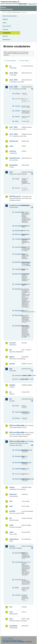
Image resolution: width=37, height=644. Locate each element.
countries (18, 106)
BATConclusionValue (18, 234)
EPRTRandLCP (15, 196)
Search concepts (25, 61)
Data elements (7, 26)
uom (11, 612)
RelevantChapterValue (18, 326)
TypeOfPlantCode (18, 469)
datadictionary (15, 158)
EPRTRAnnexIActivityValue (18, 262)
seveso (12, 546)
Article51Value (18, 212)
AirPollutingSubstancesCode (18, 450)
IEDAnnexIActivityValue (18, 274)
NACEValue (18, 289)
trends (17, 121)
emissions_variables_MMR (18, 375)
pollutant (17, 418)
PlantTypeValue (18, 311)
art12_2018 (13, 80)
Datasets (5, 19)
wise (11, 619)
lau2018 (12, 511)
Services (5, 36)
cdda (11, 146)
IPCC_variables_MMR (18, 379)
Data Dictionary (16, 13)
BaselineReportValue (18, 226)
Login (22, 4)
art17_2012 (13, 127)
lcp (11, 518)
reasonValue (18, 562)
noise (11, 532)
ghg (11, 369)
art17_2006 (13, 87)
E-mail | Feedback (8, 638)
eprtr (11, 172)
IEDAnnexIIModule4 (15, 441)
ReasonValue (18, 315)
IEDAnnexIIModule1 (15, 425)
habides (12, 385)
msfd (11, 525)
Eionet (10, 13)
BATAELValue (18, 231)
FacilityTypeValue (18, 269)
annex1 (17, 406)
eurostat (12, 343)
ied (11, 399)
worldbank (13, 626)
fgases (12, 357)
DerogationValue (18, 254)
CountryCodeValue (18, 247)
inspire (12, 487)
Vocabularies (7, 33)
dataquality (14, 165)
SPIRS (17, 588)
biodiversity (14, 141)
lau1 (11, 501)
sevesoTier (18, 580)
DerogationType (18, 456)
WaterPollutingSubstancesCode (18, 479)
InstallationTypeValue (18, 284)
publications (14, 539)
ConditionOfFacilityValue (18, 239)
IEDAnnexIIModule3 (15, 432)
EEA (11, 2)
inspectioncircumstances (18, 412)
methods (17, 111)
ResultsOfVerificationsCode (18, 463)
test (11, 607)
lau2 (11, 506)
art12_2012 (13, 73)
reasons (17, 117)
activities (18, 94)
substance (18, 595)
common (13, 151)
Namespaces (6, 40)
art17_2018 (13, 134)
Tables (4, 23)
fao (11, 350)
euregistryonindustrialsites (15, 205)
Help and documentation (10, 16)
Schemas (5, 29)
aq (10, 66)
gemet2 (12, 364)
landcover (13, 494)
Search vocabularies (11, 61)
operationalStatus (18, 553)
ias (10, 392)
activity (17, 179)
